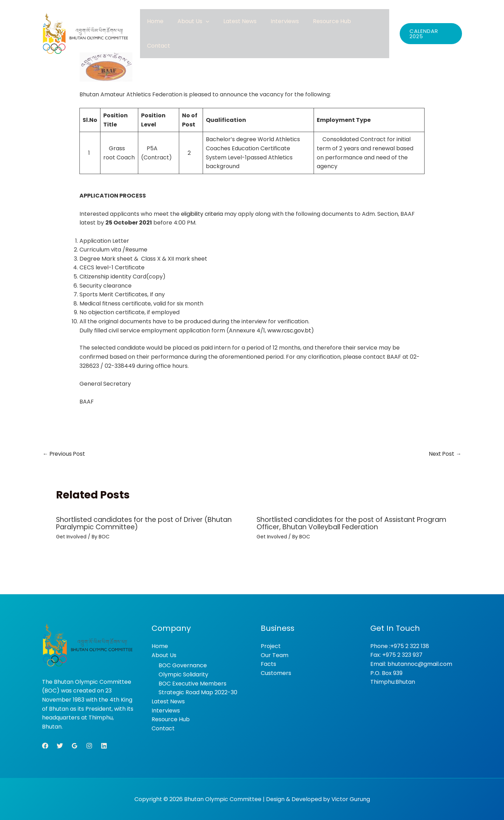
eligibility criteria (203, 214)
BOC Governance (183, 665)
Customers (276, 673)
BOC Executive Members (192, 683)
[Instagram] (89, 745)
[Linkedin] (104, 745)
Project (271, 646)
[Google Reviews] (75, 745)
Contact (373, 27)
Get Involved (71, 537)
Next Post (445, 453)
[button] (230, 27)
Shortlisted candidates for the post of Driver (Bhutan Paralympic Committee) (149, 523)
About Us (218, 27)
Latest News (257, 27)
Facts (268, 664)
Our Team (275, 655)
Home (186, 27)
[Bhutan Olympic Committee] (86, 27)
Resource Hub (335, 27)
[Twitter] (60, 745)
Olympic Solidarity (183, 674)
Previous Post (65, 453)
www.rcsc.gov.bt (290, 330)
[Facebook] (45, 745)
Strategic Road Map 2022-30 (198, 692)
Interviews (295, 27)
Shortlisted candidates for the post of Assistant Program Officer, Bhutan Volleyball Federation (340, 523)
